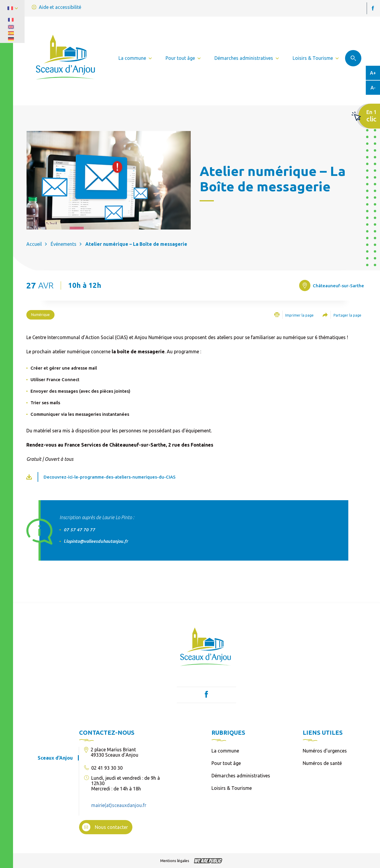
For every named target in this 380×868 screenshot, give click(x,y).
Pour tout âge (226, 763)
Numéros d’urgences (325, 751)
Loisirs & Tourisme (232, 788)
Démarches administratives (241, 776)
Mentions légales (175, 861)
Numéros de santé (322, 763)
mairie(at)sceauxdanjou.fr (119, 805)
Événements (64, 244)
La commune (225, 751)
